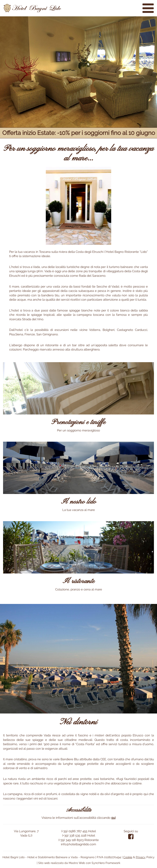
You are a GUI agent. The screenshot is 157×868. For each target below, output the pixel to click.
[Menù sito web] (148, 8)
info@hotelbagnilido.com (78, 844)
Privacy (141, 857)
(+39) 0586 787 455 (74, 831)
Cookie (128, 857)
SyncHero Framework (106, 863)
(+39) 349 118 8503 (71, 840)
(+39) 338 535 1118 (74, 836)
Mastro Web (77, 863)
